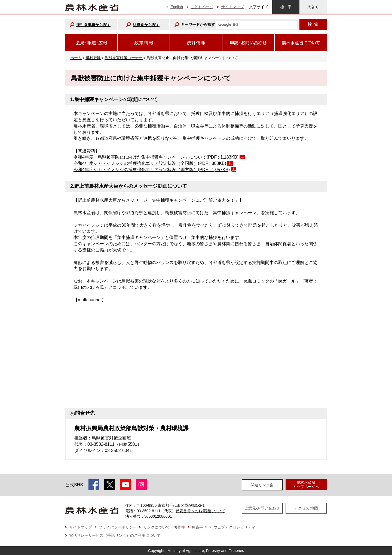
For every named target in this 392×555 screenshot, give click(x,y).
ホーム (76, 58)
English (177, 7)
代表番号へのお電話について (200, 511)
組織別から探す (146, 25)
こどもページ (202, 7)
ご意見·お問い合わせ (262, 508)
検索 (313, 24)
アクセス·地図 (306, 508)
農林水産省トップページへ (306, 485)
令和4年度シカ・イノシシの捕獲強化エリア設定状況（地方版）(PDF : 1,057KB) (152, 170)
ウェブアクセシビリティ (234, 527)
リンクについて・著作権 (164, 527)
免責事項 (199, 527)
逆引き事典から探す (93, 25)
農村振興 (93, 58)
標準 (286, 7)
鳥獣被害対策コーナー (124, 58)
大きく (313, 7)
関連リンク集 (262, 485)
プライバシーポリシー (118, 527)
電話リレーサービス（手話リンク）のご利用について (115, 535)
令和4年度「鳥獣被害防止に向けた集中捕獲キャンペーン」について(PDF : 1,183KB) (156, 157)
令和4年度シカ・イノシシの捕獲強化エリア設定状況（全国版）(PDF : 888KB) (150, 163)
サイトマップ (232, 7)
